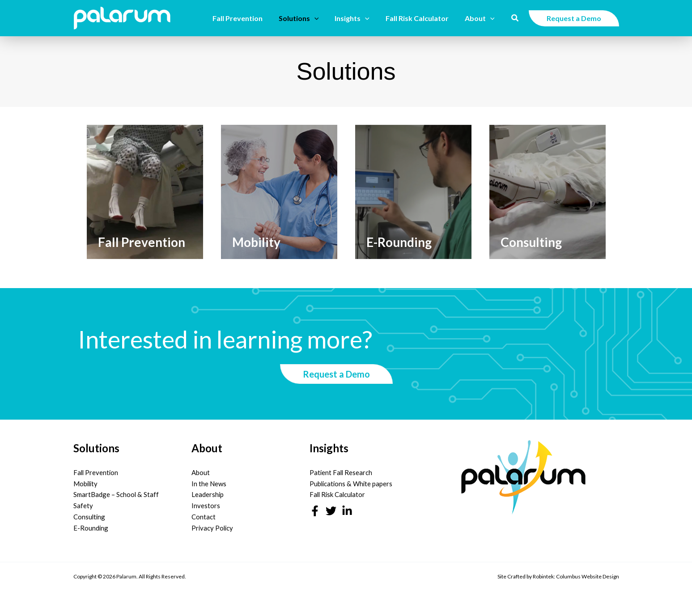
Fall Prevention (96, 472)
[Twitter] (331, 511)
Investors (206, 506)
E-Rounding (91, 528)
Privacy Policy (213, 528)
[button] (321, 18)
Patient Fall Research (342, 472)
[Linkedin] (347, 511)
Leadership (208, 494)
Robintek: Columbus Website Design (576, 576)
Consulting (90, 517)
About (201, 472)
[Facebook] (315, 511)
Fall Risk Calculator (338, 494)
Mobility (86, 484)
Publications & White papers (352, 484)
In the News (209, 484)
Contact (204, 517)
